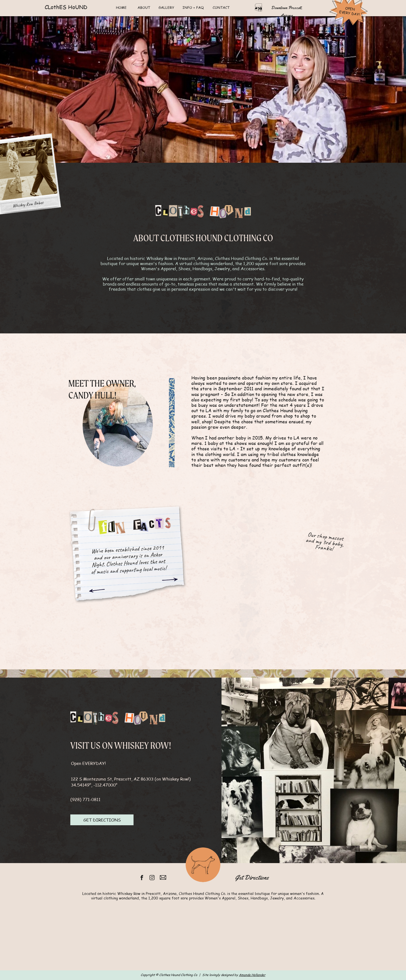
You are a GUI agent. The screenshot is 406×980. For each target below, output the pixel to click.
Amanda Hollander (252, 975)
